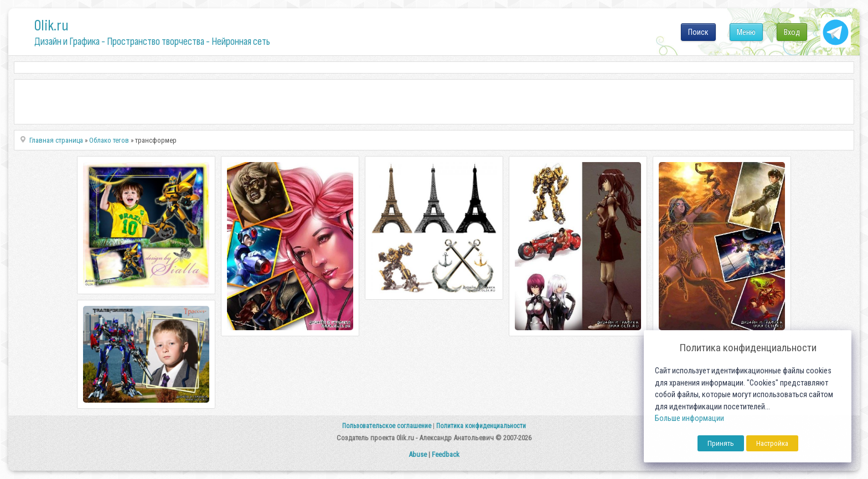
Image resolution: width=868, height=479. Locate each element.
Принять (721, 443)
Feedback (446, 454)
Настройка (772, 443)
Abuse (418, 454)
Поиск (698, 32)
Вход (792, 32)
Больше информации (689, 418)
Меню (746, 32)
